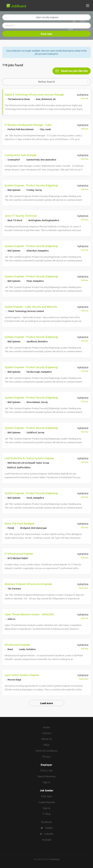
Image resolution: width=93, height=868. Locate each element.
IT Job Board (53, 859)
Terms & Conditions (46, 751)
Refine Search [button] (46, 82)
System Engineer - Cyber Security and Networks (31, 307)
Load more (46, 703)
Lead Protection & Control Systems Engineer (29, 458)
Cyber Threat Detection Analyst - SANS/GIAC (30, 614)
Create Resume (47, 802)
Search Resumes (47, 776)
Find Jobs (47, 34)
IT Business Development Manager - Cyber (28, 125)
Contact (47, 733)
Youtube (47, 840)
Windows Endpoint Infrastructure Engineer (28, 584)
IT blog (46, 814)
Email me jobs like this (74, 71)
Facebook (46, 822)
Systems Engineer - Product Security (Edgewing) (31, 185)
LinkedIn (49, 834)
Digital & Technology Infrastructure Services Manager (34, 95)
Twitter (49, 828)
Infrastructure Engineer (17, 645)
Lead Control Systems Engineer (22, 675)
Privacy (47, 757)
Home (46, 727)
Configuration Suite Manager (21, 155)
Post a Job (46, 771)
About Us (47, 739)
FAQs (47, 745)
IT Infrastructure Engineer (19, 554)
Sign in (47, 782)
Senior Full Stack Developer (20, 524)
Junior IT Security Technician (21, 216)
